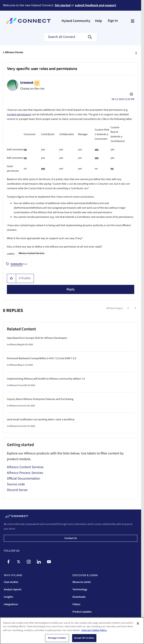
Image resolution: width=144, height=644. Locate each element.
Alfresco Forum (14, 52)
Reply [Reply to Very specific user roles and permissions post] (71, 289)
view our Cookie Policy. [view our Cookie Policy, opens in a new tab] (94, 630)
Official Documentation (24, 479)
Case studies (11, 582)
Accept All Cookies (84, 638)
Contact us (71, 538)
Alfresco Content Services (31, 253)
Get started (63, 5)
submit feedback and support (95, 5)
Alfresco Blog (15, 345)
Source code (16, 484)
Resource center (82, 582)
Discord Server (17, 490)
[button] (12, 278)
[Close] (138, 623)
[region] (72, 631)
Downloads (79, 597)
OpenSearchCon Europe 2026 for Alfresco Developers (37, 338)
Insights (8, 597)
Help (98, 21)
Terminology (80, 590)
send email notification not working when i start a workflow (41, 420)
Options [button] (136, 53)
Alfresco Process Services (25, 473)
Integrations (11, 604)
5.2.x (19, 264)
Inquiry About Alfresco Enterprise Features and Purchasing (40, 399)
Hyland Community (76, 21)
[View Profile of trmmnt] (27, 83)
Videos (76, 604)
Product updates (82, 612)
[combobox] (71, 37)
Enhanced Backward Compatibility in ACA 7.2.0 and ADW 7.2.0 (41, 358)
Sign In (113, 21)
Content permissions (19, 115)
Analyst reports (13, 590)
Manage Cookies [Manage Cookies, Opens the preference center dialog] (57, 638)
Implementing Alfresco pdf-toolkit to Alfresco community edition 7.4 (46, 379)
